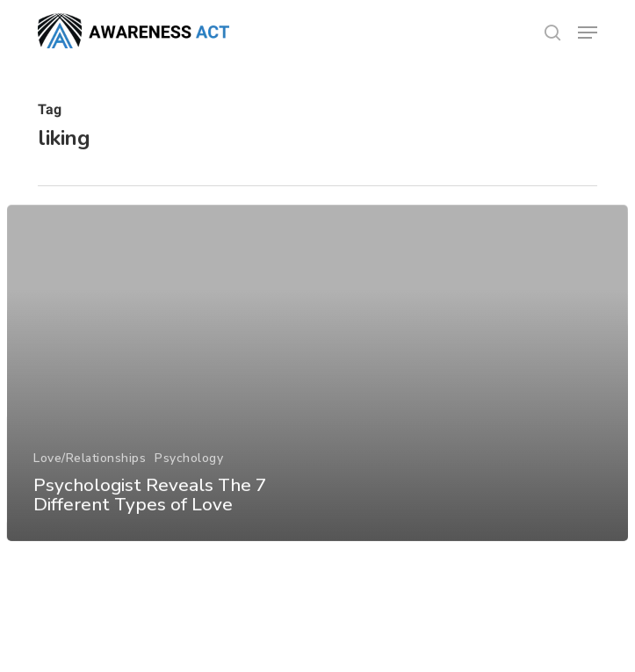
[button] (588, 33)
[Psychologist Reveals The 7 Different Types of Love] (318, 383)
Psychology (189, 468)
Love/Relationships (90, 468)
